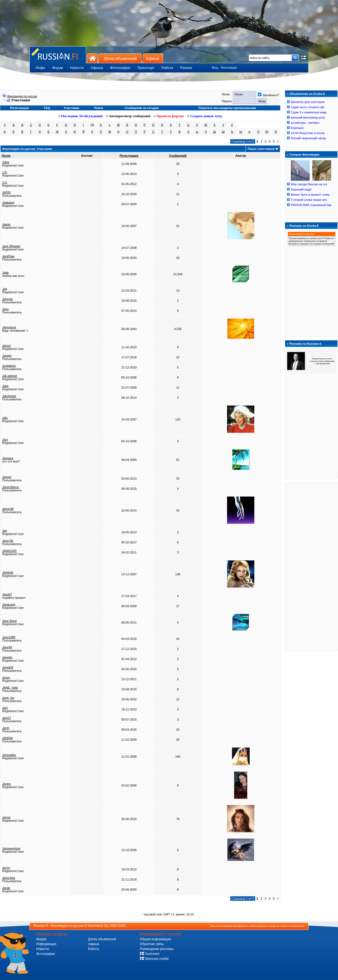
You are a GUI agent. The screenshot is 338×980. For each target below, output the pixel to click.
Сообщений (178, 156)
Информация (46, 944)
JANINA (7, 738)
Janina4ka (9, 755)
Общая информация (155, 939)
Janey (6, 677)
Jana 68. (8, 541)
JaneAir (7, 657)
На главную (92, 58)
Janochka (9, 878)
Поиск (99, 108)
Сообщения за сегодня (142, 108)
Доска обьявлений (102, 939)
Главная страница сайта (58, 55)
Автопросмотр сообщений (128, 116)
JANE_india (10, 688)
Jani (5, 708)
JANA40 (8, 573)
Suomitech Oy (98, 926)
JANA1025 (9, 551)
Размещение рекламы (157, 949)
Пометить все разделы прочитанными (227, 108)
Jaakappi (8, 202)
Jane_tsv (8, 698)
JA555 (6, 192)
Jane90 (7, 647)
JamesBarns (10, 487)
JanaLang (9, 604)
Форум (41, 939)
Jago (5, 309)
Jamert (7, 477)
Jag (5, 289)
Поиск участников (261, 149)
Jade (5, 273)
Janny (6, 868)
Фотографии (46, 954)
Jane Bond (9, 621)
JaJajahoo (9, 366)
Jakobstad (9, 396)
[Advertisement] (311, 566)
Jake (5, 386)
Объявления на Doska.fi (307, 94)
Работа (93, 949)
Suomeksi (150, 954)
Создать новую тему (205, 116)
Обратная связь (152, 944)
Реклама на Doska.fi (304, 226)
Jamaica (8, 458)
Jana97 (7, 594)
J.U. (5, 182)
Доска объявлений (120, 58)
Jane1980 (9, 637)
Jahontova (9, 327)
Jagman (7, 299)
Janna (6, 817)
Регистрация (229, 68)
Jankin (7, 784)
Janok (6, 888)
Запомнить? (268, 95)
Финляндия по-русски (22, 96)
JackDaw (8, 256)
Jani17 (7, 718)
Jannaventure (11, 848)
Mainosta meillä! (154, 959)
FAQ (47, 108)
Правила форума (169, 116)
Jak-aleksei (10, 376)
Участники (72, 108)
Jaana (6, 224)
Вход (215, 68)
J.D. (5, 172)
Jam (5, 440)
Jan (5, 531)
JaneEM (8, 667)
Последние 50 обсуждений (80, 116)
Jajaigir (7, 356)
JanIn (6, 728)
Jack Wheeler (11, 246)
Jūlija (6, 162)
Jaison (7, 346)
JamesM (8, 509)
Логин (6, 156)
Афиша (153, 58)
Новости (43, 949)
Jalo (5, 418)
